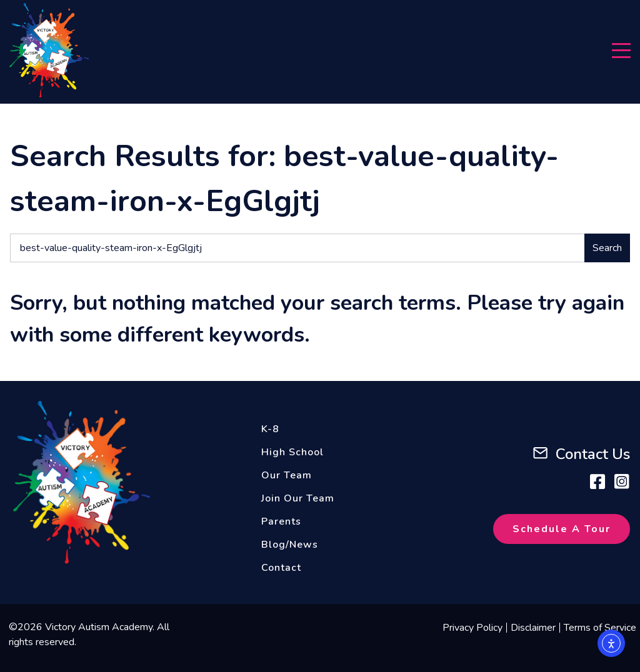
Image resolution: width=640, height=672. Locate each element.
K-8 (270, 429)
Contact (281, 568)
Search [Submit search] (607, 248)
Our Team (287, 475)
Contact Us (593, 454)
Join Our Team (298, 498)
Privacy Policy (472, 628)
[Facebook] (597, 481)
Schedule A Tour (562, 529)
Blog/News (290, 545)
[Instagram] (622, 481)
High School (292, 452)
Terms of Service (600, 628)
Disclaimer (533, 628)
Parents (281, 521)
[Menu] (621, 51)
